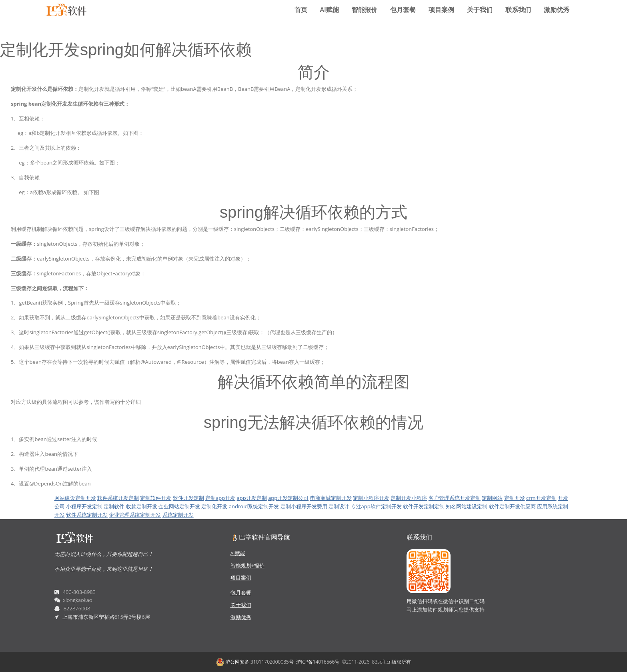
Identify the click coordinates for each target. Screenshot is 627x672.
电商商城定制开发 (331, 498)
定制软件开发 (156, 498)
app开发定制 (252, 498)
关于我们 (480, 10)
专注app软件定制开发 (376, 506)
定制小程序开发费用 (304, 506)
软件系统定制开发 (87, 515)
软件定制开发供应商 (512, 506)
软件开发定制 (188, 498)
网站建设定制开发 (75, 498)
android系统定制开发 (254, 506)
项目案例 (441, 10)
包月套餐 (403, 10)
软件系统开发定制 (118, 498)
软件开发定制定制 (424, 506)
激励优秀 (557, 10)
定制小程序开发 (371, 498)
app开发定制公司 (288, 498)
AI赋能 (330, 10)
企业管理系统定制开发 (135, 515)
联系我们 (518, 10)
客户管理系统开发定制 (455, 498)
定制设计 (339, 506)
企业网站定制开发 (179, 506)
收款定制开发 (142, 506)
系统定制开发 (178, 515)
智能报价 (365, 10)
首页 (301, 10)
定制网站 (492, 498)
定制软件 (114, 506)
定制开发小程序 (409, 498)
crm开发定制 (541, 498)
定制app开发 (220, 498)
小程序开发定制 (84, 506)
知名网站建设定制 (467, 506)
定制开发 (515, 498)
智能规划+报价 (247, 566)
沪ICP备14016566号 (318, 662)
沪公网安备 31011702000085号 (255, 662)
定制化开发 (214, 506)
